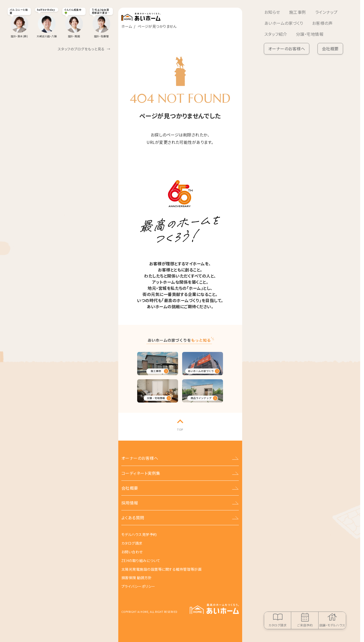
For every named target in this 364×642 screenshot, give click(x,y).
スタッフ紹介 (276, 34)
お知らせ (272, 12)
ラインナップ (326, 12)
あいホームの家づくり (284, 23)
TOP (180, 429)
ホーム (127, 26)
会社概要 (330, 49)
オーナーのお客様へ (287, 49)
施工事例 (298, 12)
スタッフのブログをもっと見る (84, 49)
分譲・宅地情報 (310, 34)
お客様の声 (322, 23)
